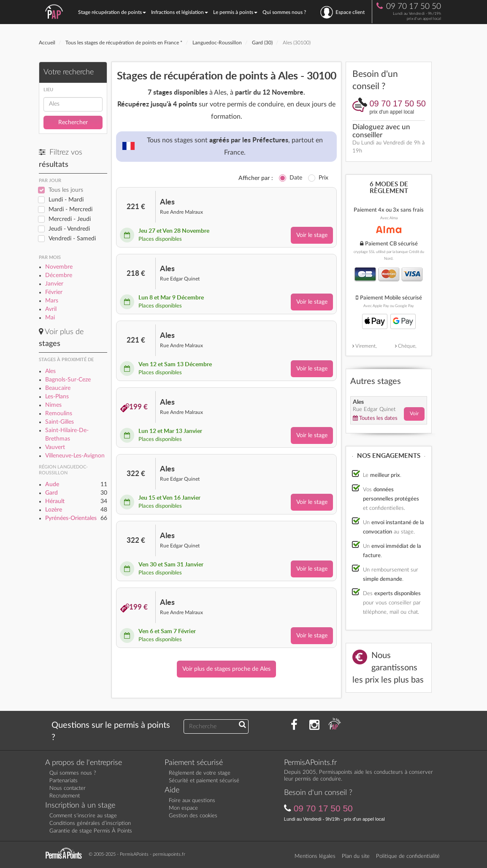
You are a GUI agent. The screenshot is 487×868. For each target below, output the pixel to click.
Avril (51, 309)
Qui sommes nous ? (284, 12)
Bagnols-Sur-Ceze (68, 380)
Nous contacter (68, 788)
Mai (50, 318)
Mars (52, 301)
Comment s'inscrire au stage (83, 816)
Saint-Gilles (60, 422)
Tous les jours (66, 190)
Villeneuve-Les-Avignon (75, 456)
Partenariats (64, 781)
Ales (50, 371)
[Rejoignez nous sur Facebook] (294, 725)
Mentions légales (315, 856)
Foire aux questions (192, 801)
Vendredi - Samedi (72, 239)
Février (54, 292)
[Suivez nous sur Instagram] (314, 725)
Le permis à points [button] (235, 12)
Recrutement (65, 796)
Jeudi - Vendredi (69, 229)
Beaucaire (58, 388)
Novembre (59, 267)
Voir (414, 414)
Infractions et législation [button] (180, 12)
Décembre (59, 275)
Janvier (54, 284)
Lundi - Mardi (66, 200)
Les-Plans (57, 397)
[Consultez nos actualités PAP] (335, 725)
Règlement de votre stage (200, 773)
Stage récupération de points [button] (112, 12)
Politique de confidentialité (408, 856)
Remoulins (59, 414)
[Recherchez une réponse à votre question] (242, 725)
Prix (323, 178)
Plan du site (356, 856)
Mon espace (183, 808)
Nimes (53, 405)
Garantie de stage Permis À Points (91, 831)
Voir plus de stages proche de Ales (226, 669)
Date (296, 178)
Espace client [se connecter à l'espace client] (342, 12)
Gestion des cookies (193, 816)
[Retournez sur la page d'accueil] (66, 854)
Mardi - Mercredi (70, 210)
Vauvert (55, 447)
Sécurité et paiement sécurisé (204, 781)
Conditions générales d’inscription (90, 823)
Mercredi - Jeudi (70, 219)
